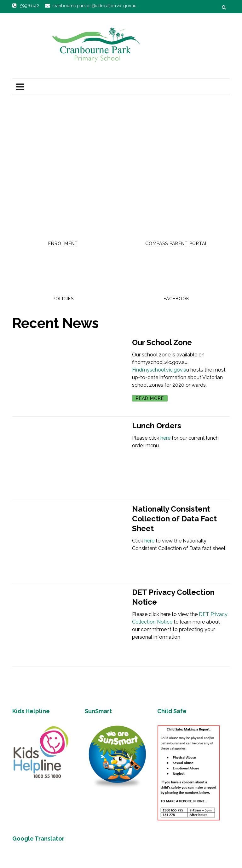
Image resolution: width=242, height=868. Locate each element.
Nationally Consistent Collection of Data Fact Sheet (174, 519)
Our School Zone (162, 342)
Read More (150, 398)
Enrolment (63, 243)
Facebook (176, 299)
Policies (63, 299)
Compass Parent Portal (177, 243)
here (165, 438)
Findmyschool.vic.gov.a (159, 370)
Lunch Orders (157, 426)
